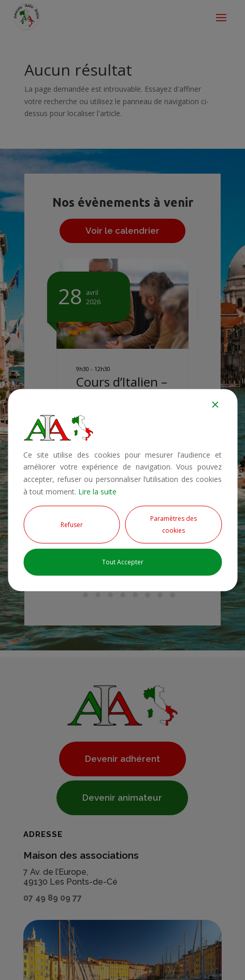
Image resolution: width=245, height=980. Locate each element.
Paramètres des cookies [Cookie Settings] (174, 524)
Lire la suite (97, 492)
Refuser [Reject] (72, 524)
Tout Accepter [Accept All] (123, 562)
